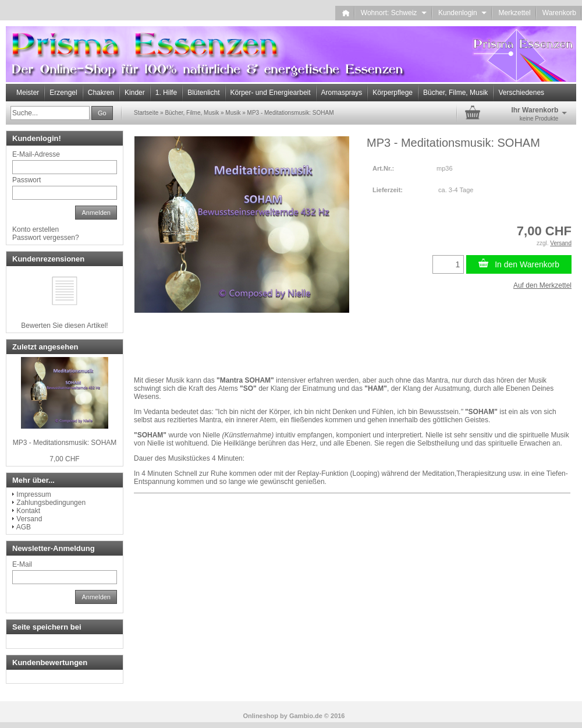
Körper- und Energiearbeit (271, 93)
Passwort (26, 180)
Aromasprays (342, 93)
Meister (28, 93)
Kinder (135, 93)
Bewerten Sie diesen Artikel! (64, 326)
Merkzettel (514, 13)
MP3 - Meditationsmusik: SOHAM (65, 443)
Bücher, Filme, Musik (455, 93)
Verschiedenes (521, 93)
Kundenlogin (462, 13)
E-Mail (22, 564)
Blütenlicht (203, 93)
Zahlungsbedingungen (51, 503)
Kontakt (28, 511)
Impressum (33, 494)
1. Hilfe (166, 93)
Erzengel (63, 93)
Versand (29, 519)
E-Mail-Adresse (36, 154)
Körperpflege (393, 93)
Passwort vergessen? (46, 238)
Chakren (101, 93)
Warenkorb (559, 13)
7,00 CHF (64, 459)
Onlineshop (261, 716)
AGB (24, 527)
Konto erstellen (36, 229)
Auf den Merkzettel (542, 285)
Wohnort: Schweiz (394, 13)
